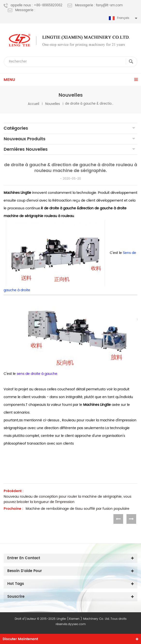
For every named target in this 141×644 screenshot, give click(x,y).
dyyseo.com (77, 624)
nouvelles (53, 104)
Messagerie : (22, 10)
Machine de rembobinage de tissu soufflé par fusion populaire (78, 509)
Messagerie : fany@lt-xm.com (95, 6)
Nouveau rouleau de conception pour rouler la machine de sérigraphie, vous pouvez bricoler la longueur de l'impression (67, 499)
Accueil (33, 104)
